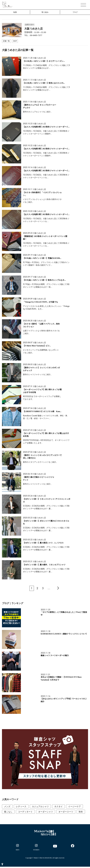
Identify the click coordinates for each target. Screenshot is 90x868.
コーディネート (25, 812)
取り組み (45, 12)
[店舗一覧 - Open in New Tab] (7, 41)
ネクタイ (58, 806)
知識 (15, 12)
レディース (21, 806)
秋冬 (81, 812)
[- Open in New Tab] (17, 848)
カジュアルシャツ (40, 806)
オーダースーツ (66, 812)
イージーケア (74, 806)
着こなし (8, 812)
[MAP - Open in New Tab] (15, 41)
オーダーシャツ (46, 812)
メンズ (7, 806)
